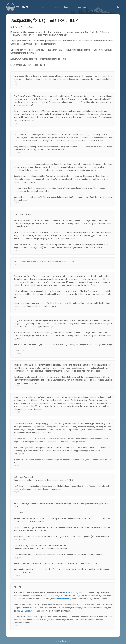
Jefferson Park (50, 608)
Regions (55, 7)
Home (43, 7)
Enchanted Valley (64, 599)
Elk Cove (87, 605)
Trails (66, 7)
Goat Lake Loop (23, 611)
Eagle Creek (48, 596)
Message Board (80, 7)
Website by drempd (63, 641)
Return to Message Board (22, 27)
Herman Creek (72, 593)
